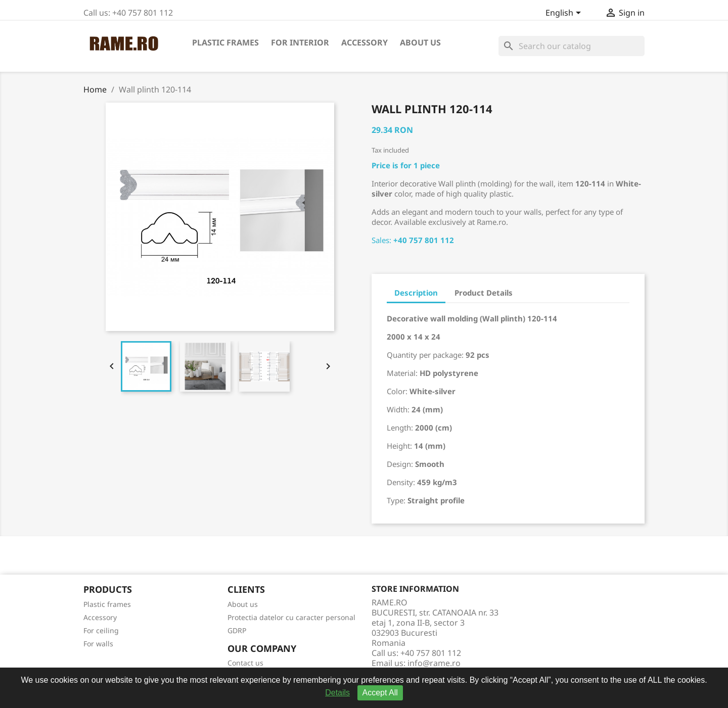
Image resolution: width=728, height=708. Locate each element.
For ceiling (101, 630)
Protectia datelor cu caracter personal (291, 617)
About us (420, 42)
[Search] (572, 46)
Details (337, 693)
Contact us (245, 663)
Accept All (380, 693)
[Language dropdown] (565, 14)
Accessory (365, 42)
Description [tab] (416, 293)
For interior (300, 42)
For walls (98, 644)
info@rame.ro (434, 663)
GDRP (237, 630)
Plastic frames (225, 42)
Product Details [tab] (484, 293)
